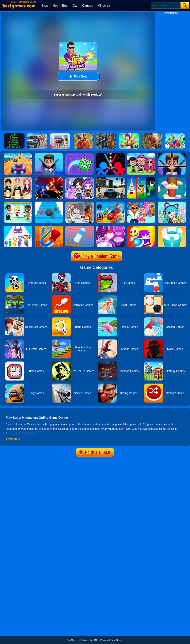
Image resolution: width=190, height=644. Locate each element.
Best (65, 6)
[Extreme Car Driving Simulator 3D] (110, 179)
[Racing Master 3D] (18, 155)
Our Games (73, 640)
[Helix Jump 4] (172, 179)
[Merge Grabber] (18, 227)
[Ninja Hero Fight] (49, 179)
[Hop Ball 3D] (110, 227)
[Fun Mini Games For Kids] (141, 203)
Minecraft (104, 6)
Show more (13, 439)
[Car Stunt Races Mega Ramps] (110, 203)
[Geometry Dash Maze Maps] (80, 155)
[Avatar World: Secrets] (80, 179)
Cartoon (88, 6)
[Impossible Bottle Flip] (80, 227)
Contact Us (86, 640)
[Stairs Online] (49, 203)
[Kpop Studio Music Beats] (141, 155)
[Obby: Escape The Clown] (80, 203)
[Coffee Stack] (141, 179)
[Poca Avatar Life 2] (172, 203)
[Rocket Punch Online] (49, 227)
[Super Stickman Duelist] (110, 155)
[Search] (165, 5)
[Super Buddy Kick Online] (141, 227)
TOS (96, 640)
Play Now (78, 76)
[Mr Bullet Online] (49, 155)
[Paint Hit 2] (172, 227)
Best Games (117, 640)
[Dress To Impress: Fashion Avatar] (18, 179)
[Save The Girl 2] (18, 203)
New (45, 6)
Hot (55, 6)
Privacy (104, 640)
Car (75, 6)
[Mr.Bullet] (172, 155)
